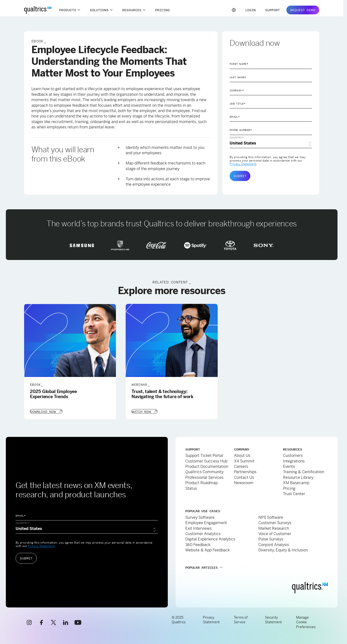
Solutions (99, 10)
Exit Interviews (198, 528)
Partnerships (245, 471)
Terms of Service (241, 619)
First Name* (239, 64)
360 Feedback (198, 544)
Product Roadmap (202, 482)
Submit (240, 176)
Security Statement (273, 619)
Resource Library (298, 477)
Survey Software (200, 517)
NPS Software (271, 517)
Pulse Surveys (271, 539)
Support (272, 10)
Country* (237, 137)
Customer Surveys (275, 522)
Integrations (294, 461)
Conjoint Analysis (274, 544)
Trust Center (294, 493)
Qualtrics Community (204, 471)
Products (68, 10)
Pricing (162, 10)
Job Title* (238, 104)
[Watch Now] (144, 411)
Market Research (274, 528)
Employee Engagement (206, 522)
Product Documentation (207, 466)
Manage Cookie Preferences (306, 622)
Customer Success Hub (206, 461)
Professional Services (204, 477)
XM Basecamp (296, 482)
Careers (241, 466)
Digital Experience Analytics (210, 539)
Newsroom (244, 482)
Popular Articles (202, 567)
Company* (237, 90)
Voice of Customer (275, 533)
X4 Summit (244, 461)
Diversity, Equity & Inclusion (283, 550)
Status (191, 488)
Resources (132, 10)
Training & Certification (304, 471)
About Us (242, 455)
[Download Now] (46, 411)
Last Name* (238, 77)
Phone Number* (241, 130)
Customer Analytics (203, 533)
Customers (293, 455)
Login (251, 10)
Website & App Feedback (207, 550)
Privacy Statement (243, 164)
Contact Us (244, 477)
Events (289, 466)
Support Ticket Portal (204, 455)
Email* (235, 117)
